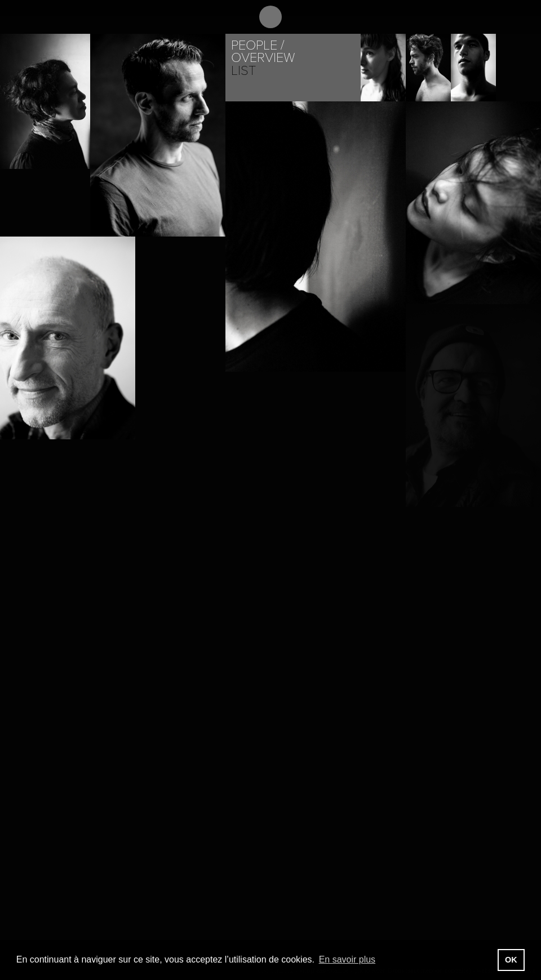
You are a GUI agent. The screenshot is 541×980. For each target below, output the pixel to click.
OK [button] (511, 960)
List (243, 71)
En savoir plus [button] (347, 959)
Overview (263, 58)
